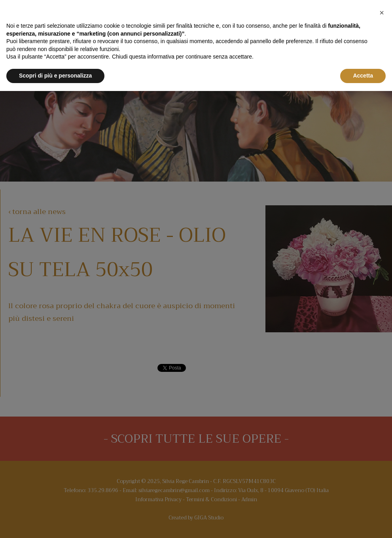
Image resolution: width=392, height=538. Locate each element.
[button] (382, 13)
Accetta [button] (363, 76)
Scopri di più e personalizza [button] (55, 76)
